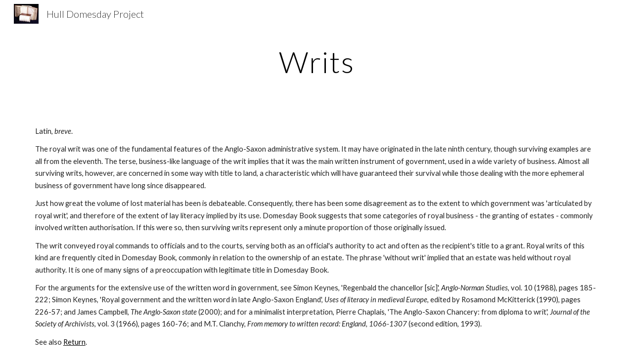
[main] (316, 62)
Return (74, 342)
